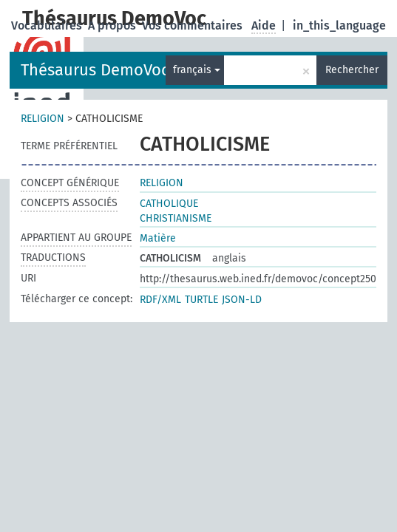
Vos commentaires (194, 25)
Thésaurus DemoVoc (95, 70)
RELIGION (43, 119)
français (197, 70)
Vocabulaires (48, 25)
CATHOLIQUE (169, 204)
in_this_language (339, 25)
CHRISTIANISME (176, 218)
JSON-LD (242, 300)
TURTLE (201, 300)
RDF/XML (160, 300)
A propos (113, 25)
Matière (158, 238)
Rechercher (352, 70)
